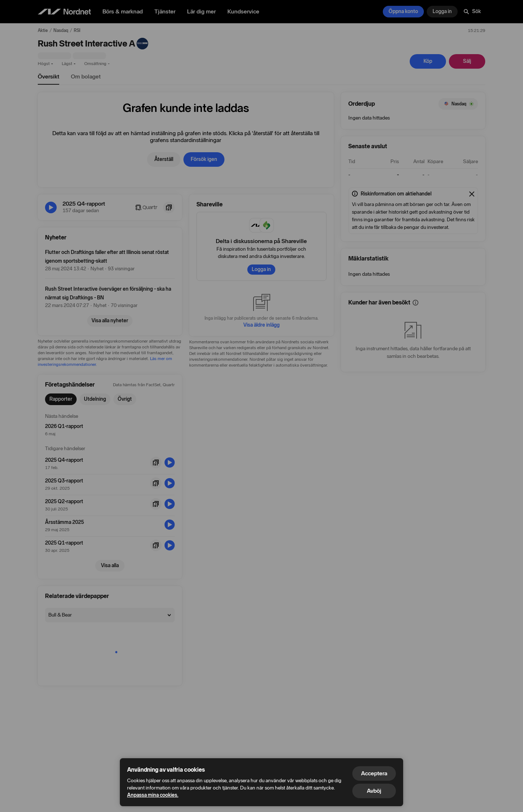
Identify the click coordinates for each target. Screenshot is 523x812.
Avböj (374, 791)
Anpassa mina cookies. (153, 795)
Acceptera (374, 773)
